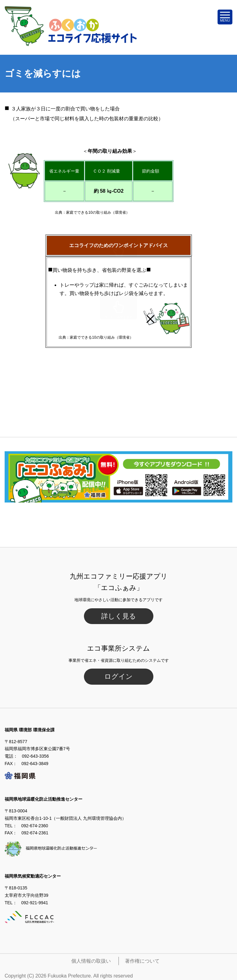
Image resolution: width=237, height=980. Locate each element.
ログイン (118, 676)
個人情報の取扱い (91, 961)
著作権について (142, 961)
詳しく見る (119, 616)
